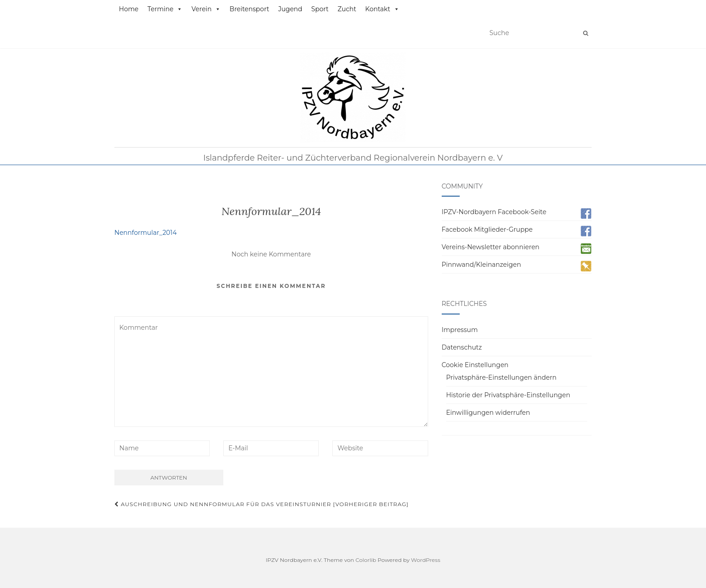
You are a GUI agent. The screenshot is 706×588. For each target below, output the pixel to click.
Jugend (290, 9)
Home (129, 9)
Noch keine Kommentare (271, 254)
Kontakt (382, 9)
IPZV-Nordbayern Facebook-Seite (494, 212)
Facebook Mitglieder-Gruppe (487, 229)
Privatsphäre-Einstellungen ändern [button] (501, 377)
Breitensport (249, 9)
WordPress (426, 560)
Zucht (347, 9)
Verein (206, 9)
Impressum (460, 330)
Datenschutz (462, 347)
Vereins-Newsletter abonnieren (491, 247)
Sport (320, 9)
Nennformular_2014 (145, 233)
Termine (165, 9)
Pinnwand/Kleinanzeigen (481, 265)
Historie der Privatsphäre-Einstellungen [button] (508, 395)
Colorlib (366, 560)
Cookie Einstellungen (475, 365)
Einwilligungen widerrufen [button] (488, 413)
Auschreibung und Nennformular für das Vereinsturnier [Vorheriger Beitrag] (262, 504)
